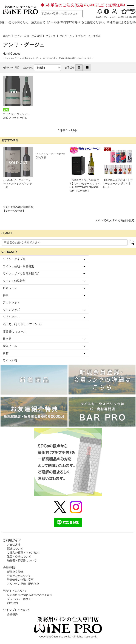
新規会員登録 (15, 572)
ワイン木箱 (10, 360)
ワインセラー (11, 317)
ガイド (107, 14)
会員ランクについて (19, 576)
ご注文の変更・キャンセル (23, 552)
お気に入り (124, 14)
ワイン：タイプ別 (14, 259)
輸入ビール (10, 346)
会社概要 (12, 614)
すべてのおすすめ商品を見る (116, 220)
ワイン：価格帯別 (14, 281)
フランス (50, 36)
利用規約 (12, 603)
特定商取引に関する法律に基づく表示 (30, 595)
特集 (6, 295)
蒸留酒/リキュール (15, 331)
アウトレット (11, 302)
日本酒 (7, 339)
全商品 (7, 36)
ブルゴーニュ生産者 (89, 36)
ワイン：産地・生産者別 (28, 36)
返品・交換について (19, 556)
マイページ (114, 14)
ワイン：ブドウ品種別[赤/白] (21, 274)
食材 (6, 353)
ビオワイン (10, 288)
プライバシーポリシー (20, 599)
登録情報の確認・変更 (20, 580)
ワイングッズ (11, 310)
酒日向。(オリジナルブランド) (22, 324)
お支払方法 (14, 544)
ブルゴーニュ (67, 36)
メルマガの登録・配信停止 (23, 584)
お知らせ (100, 14)
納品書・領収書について (22, 560)
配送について (15, 549)
